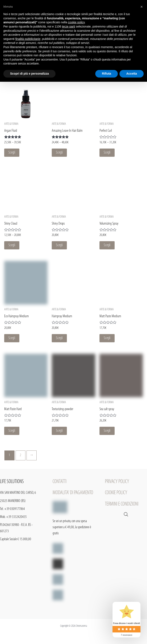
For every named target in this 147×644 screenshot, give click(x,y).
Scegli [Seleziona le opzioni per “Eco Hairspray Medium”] (12, 338)
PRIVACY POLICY (117, 482)
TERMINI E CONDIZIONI (122, 504)
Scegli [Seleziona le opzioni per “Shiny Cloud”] (12, 245)
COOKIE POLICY (116, 493)
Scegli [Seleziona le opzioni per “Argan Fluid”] (12, 153)
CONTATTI (60, 482)
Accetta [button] (132, 74)
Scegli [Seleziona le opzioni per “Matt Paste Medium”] (107, 338)
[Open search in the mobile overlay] (126, 515)
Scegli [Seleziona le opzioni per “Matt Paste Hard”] (12, 431)
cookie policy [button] (76, 22)
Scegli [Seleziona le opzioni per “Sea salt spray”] (107, 431)
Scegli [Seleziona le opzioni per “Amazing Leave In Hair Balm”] (59, 153)
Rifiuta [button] (107, 74)
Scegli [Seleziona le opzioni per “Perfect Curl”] (107, 153)
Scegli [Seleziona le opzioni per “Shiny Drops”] (59, 245)
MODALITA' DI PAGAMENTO (73, 493)
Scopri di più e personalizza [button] (29, 74)
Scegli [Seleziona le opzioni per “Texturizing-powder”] (59, 431)
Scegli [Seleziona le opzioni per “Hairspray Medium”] (59, 338)
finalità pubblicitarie (28, 39)
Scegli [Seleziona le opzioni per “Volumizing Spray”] (107, 245)
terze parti (69, 26)
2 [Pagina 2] (21, 455)
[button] (142, 7)
